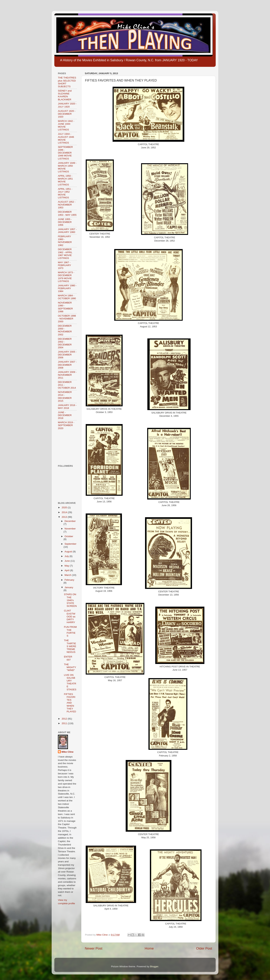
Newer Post (94, 948)
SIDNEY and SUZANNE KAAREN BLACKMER (65, 95)
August (69, 552)
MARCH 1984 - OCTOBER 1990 (67, 297)
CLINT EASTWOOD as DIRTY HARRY (70, 616)
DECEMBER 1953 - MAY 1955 (67, 213)
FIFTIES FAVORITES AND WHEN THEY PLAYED (70, 703)
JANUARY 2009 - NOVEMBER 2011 (67, 375)
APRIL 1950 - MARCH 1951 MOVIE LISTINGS (65, 180)
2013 (65, 517)
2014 (65, 512)
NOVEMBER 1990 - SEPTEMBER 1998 (65, 307)
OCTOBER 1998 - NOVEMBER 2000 (67, 319)
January (69, 587)
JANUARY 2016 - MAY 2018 (67, 407)
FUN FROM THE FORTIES (70, 631)
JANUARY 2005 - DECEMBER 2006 (67, 355)
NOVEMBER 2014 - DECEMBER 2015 (65, 396)
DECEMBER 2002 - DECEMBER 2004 (65, 343)
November (70, 529)
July (67, 556)
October (69, 536)
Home (149, 948)
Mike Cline (67, 752)
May (67, 566)
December (70, 521)
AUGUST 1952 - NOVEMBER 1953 (67, 205)
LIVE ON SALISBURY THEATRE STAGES (70, 682)
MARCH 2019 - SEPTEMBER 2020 (66, 425)
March (68, 575)
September (70, 544)
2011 (65, 723)
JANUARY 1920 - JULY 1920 (67, 105)
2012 (65, 719)
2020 (65, 507)
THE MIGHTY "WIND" (70, 667)
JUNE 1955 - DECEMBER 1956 (65, 222)
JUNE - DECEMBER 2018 (65, 415)
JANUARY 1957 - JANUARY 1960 (67, 231)
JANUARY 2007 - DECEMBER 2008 (67, 365)
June (67, 561)
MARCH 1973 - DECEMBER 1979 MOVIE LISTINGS (66, 277)
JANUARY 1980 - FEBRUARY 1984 (67, 288)
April (67, 570)
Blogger (154, 966)
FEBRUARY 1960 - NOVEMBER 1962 (65, 241)
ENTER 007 (68, 658)
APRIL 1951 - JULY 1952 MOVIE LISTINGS (65, 193)
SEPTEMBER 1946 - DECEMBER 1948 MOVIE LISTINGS (65, 153)
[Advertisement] (69, 447)
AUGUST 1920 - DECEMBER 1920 (67, 114)
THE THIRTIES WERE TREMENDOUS (70, 646)
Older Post (204, 948)
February (69, 580)
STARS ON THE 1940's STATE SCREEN (70, 600)
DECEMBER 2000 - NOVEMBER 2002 (65, 330)
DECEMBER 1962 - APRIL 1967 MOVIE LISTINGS (65, 254)
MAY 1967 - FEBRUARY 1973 (64, 265)
